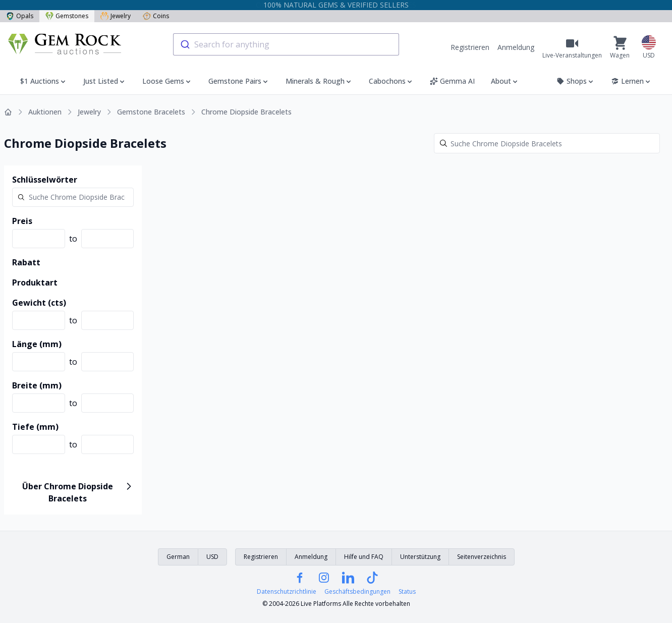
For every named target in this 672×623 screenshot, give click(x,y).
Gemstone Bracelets (151, 112)
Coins (156, 16)
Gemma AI (452, 81)
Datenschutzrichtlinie (287, 592)
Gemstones (67, 16)
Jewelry (116, 16)
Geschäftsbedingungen (357, 592)
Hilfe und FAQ (364, 557)
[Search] (547, 143)
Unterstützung (420, 557)
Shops (576, 81)
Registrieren (470, 47)
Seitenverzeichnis (482, 557)
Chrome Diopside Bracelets (246, 112)
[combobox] (286, 44)
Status (407, 592)
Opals (20, 16)
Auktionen (45, 112)
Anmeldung (516, 47)
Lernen (631, 81)
